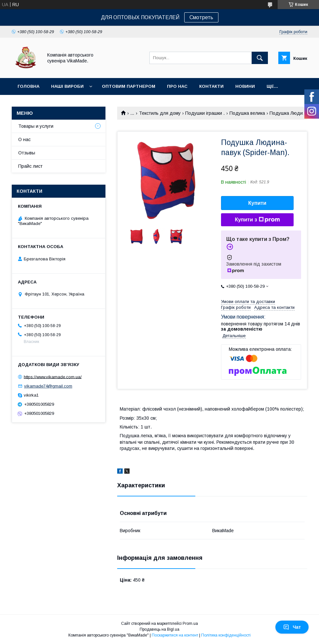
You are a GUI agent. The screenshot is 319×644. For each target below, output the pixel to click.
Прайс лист (30, 166)
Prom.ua (190, 624)
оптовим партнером (129, 86)
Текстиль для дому (160, 113)
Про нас (177, 86)
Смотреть (201, 17)
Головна (28, 86)
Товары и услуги (36, 126)
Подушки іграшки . (205, 113)
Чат (292, 627)
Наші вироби (67, 86)
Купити (257, 203)
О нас (24, 139)
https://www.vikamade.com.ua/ (53, 377)
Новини (245, 86)
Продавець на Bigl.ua (159, 629)
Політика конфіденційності (226, 635)
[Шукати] (260, 58)
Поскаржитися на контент (175, 635)
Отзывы (27, 153)
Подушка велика (247, 113)
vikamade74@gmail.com (48, 386)
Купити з (257, 220)
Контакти (211, 86)
